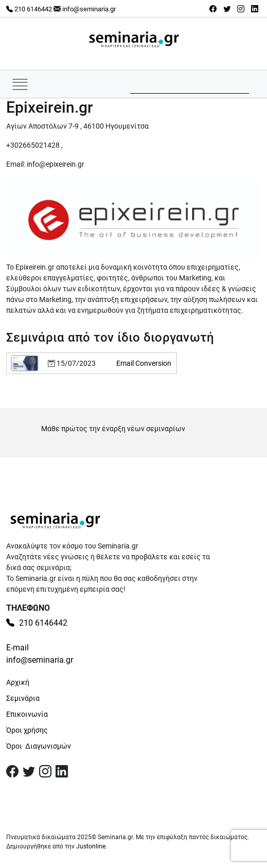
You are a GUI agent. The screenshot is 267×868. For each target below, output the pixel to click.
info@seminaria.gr (89, 9)
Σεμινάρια (23, 698)
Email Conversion (144, 363)
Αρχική (18, 682)
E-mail (17, 648)
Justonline (91, 846)
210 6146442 (29, 9)
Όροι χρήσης (27, 730)
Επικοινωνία (27, 714)
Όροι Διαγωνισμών (39, 746)
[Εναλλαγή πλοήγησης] (20, 84)
